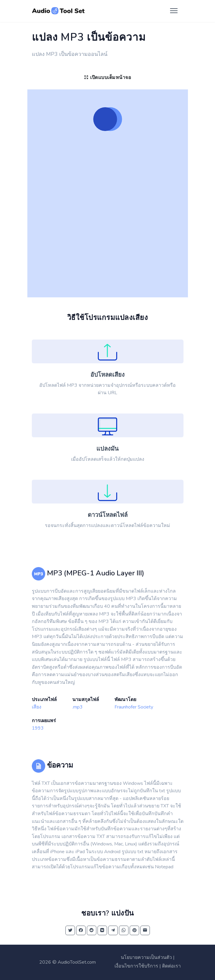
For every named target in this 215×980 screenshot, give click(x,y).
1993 (38, 728)
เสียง (37, 707)
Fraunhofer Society (134, 707)
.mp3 (77, 707)
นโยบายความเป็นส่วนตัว (146, 957)
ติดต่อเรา (171, 966)
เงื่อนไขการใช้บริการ (136, 966)
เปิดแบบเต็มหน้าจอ (107, 78)
